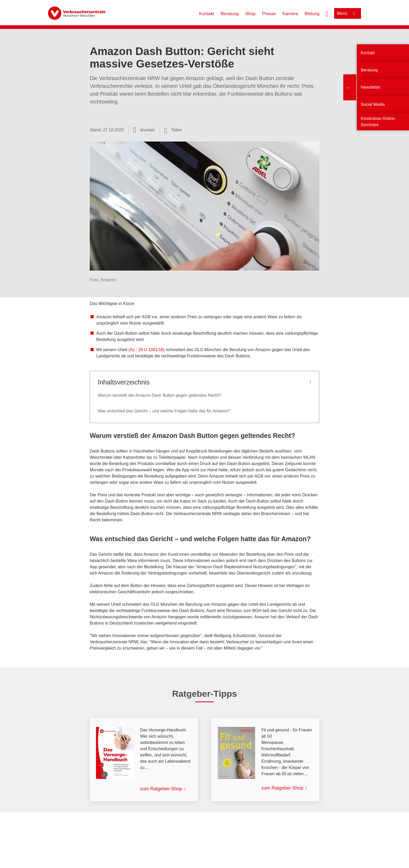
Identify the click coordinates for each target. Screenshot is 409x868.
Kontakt (207, 14)
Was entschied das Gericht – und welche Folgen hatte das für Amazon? (164, 411)
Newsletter (371, 87)
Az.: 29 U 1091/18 (147, 350)
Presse (269, 14)
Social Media (373, 104)
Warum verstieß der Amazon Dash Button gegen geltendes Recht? (160, 395)
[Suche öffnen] (327, 13)
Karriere (290, 14)
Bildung (312, 14)
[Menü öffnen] (348, 13)
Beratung (230, 14)
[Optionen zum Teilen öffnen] (173, 130)
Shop (250, 14)
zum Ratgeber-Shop (161, 789)
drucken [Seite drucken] (148, 130)
